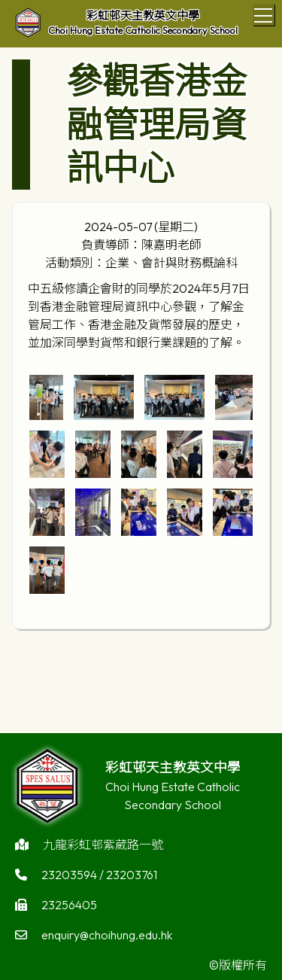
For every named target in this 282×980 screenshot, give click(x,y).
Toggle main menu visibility (264, 13)
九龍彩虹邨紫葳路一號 (103, 848)
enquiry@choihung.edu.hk (107, 938)
